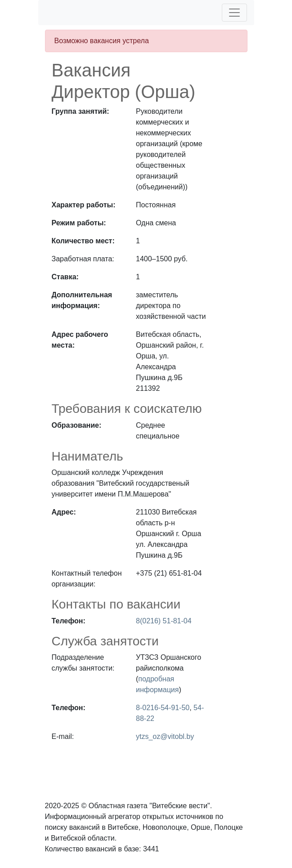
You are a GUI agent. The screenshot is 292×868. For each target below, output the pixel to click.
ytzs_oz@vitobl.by (165, 736)
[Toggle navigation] (234, 13)
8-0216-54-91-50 (163, 708)
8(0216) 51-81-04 (164, 621)
